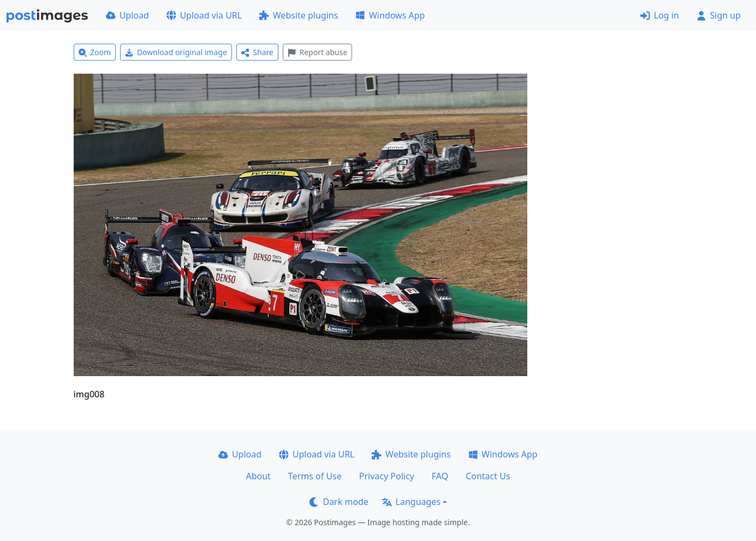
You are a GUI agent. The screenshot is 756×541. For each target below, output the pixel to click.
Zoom (95, 52)
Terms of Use (315, 476)
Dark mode (339, 502)
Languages (411, 502)
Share (257, 52)
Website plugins (299, 15)
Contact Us (488, 476)
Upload (127, 15)
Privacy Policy (387, 476)
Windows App (390, 15)
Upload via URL (204, 15)
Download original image (176, 52)
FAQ (440, 476)
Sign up (719, 15)
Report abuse (317, 52)
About (258, 476)
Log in (660, 15)
